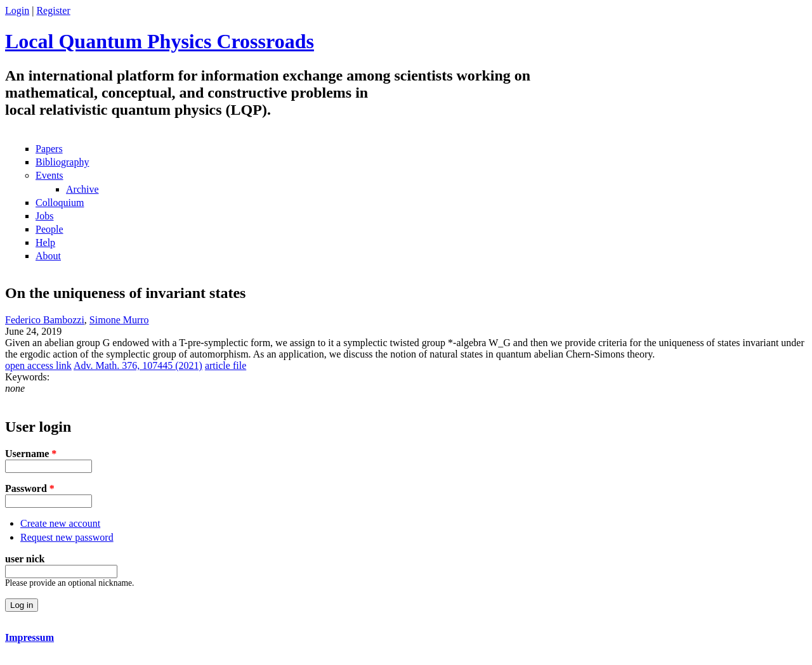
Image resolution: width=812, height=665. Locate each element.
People (49, 229)
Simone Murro (119, 320)
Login (17, 10)
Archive (82, 189)
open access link (38, 365)
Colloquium (60, 203)
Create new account (60, 523)
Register (53, 10)
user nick (25, 559)
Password (30, 488)
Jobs (44, 216)
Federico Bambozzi (45, 320)
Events (49, 175)
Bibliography (62, 162)
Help (45, 242)
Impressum (29, 637)
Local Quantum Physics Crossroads (160, 41)
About (48, 256)
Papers (49, 149)
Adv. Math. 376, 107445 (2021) (138, 365)
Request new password (67, 537)
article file (226, 365)
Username (31, 454)
